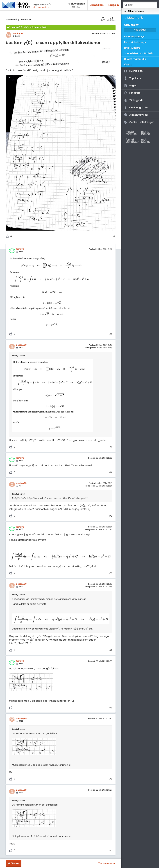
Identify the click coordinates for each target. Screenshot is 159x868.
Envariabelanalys (134, 37)
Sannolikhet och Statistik (139, 54)
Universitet (26, 19)
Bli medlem (97, 5)
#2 (111, 334)
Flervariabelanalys (135, 42)
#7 (111, 650)
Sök (126, 5)
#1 (114, 236)
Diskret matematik (135, 59)
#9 (111, 779)
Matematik (12, 19)
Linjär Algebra (132, 48)
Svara (15, 863)
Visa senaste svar (107, 863)
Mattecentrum (42, 7)
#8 (111, 708)
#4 (111, 472)
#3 (111, 447)
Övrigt (128, 65)
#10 (110, 851)
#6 (111, 573)
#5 (111, 516)
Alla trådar (140, 30)
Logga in (114, 5)
